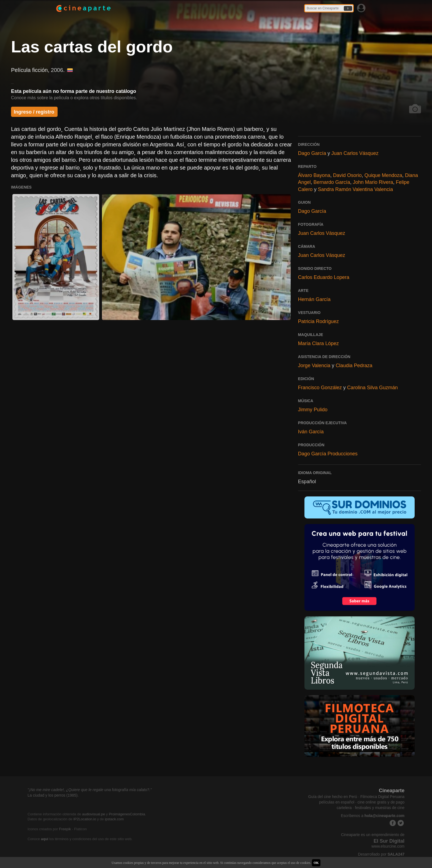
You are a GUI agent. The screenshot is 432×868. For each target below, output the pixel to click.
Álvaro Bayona (314, 175)
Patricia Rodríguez (318, 321)
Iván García (311, 432)
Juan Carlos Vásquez (355, 153)
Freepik (65, 829)
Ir (348, 8)
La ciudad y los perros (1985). (53, 795)
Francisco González (320, 388)
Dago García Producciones (328, 454)
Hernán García (314, 299)
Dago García (312, 153)
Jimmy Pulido (313, 410)
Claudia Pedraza (354, 366)
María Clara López (318, 343)
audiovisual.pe (94, 814)
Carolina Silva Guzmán (372, 388)
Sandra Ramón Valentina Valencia (356, 189)
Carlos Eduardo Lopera (324, 277)
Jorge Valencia (314, 366)
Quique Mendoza (383, 175)
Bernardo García (332, 182)
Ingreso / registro (34, 112)
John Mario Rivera (373, 182)
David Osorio (347, 175)
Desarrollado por (381, 854)
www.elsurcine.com (388, 846)
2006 (57, 70)
